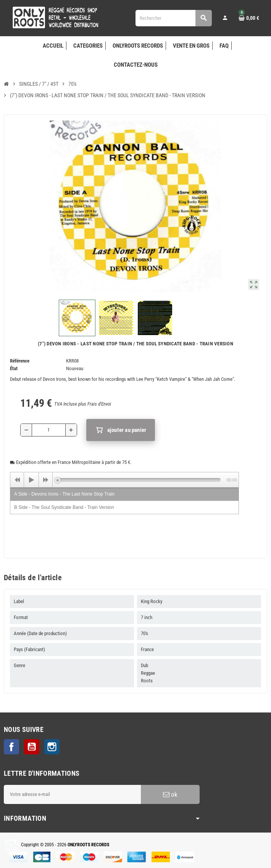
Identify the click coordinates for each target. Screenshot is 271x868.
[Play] (31, 480)
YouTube (32, 747)
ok (170, 794)
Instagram (52, 747)
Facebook (11, 747)
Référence (20, 361)
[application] (124, 480)
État (14, 368)
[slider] (139, 480)
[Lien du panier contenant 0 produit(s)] (249, 18)
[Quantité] (48, 430)
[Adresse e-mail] (72, 794)
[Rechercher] (174, 18)
